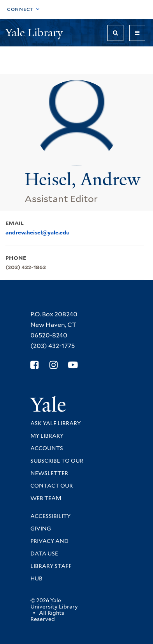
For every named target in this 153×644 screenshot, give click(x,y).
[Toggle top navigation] (23, 10)
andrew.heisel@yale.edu (38, 232)
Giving (41, 529)
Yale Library (35, 33)
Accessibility (50, 516)
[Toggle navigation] (137, 33)
